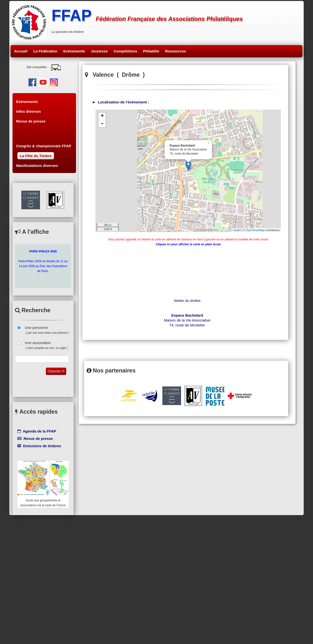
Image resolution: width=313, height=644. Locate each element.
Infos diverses (29, 111)
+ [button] (102, 116)
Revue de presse (31, 121)
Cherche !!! (56, 371)
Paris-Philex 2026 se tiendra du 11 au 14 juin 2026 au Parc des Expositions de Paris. (43, 261)
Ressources (176, 51)
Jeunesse (99, 51)
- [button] (102, 124)
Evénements (74, 51)
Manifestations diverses (37, 166)
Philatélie (151, 51)
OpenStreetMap (255, 230)
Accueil (21, 51)
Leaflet (237, 230)
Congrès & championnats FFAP (44, 146)
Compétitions (125, 51)
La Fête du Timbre (36, 156)
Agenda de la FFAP (37, 431)
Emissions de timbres (39, 446)
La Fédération (45, 51)
